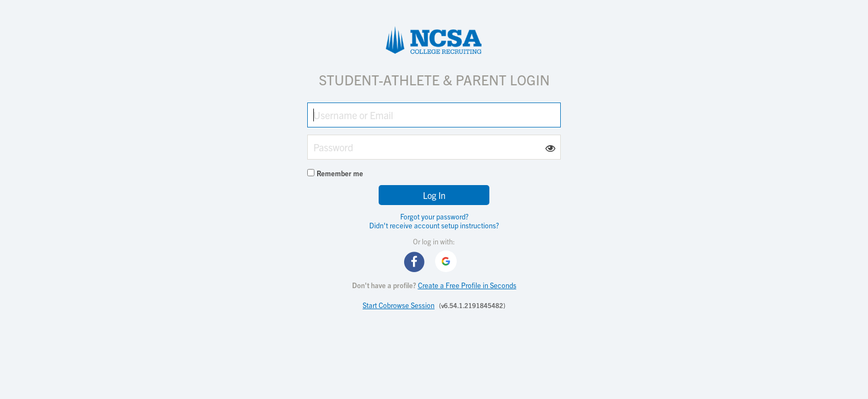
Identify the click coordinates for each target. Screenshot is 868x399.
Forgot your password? (434, 216)
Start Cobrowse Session (399, 305)
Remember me (340, 173)
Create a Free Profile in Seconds (467, 285)
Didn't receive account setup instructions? (434, 225)
